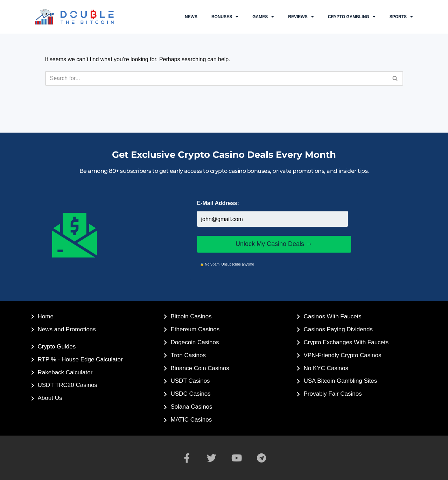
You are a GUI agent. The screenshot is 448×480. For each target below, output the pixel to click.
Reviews (301, 17)
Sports (401, 17)
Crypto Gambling (352, 17)
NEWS (191, 17)
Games (263, 17)
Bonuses (225, 17)
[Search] (216, 78)
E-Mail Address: (218, 203)
